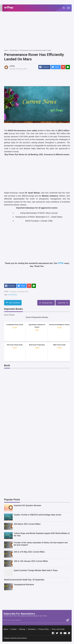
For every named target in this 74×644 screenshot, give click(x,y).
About (6, 629)
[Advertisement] (39, 30)
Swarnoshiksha (22, 638)
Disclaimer (32, 629)
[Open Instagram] (61, 633)
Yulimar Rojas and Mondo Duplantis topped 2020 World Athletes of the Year (42, 535)
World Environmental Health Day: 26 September (24, 580)
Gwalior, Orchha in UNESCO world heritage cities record (37, 515)
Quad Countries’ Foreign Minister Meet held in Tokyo (36, 570)
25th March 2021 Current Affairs (27, 524)
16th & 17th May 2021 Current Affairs (29, 552)
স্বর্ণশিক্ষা (61, 263)
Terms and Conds (58, 629)
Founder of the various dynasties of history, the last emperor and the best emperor (41, 544)
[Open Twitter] (57, 633)
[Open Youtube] (65, 633)
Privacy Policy (44, 629)
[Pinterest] (63, 67)
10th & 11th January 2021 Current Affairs (31, 561)
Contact (13, 629)
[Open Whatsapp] (69, 633)
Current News (12, 295)
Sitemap (22, 629)
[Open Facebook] (53, 633)
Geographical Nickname (24, 585)
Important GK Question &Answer (27, 505)
